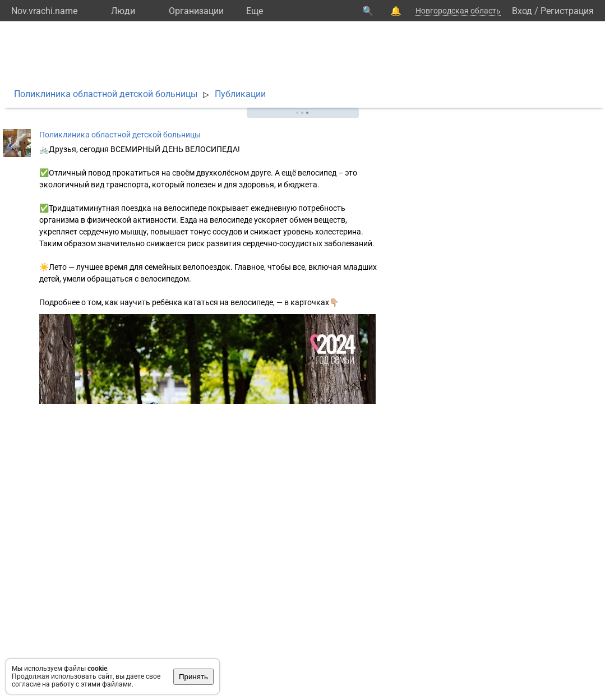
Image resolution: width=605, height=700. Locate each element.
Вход (522, 11)
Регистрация (567, 11)
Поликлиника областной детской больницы (106, 94)
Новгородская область (458, 11)
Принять (193, 677)
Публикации (240, 94)
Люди (123, 11)
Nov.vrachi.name (44, 11)
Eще (255, 11)
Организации (196, 11)
